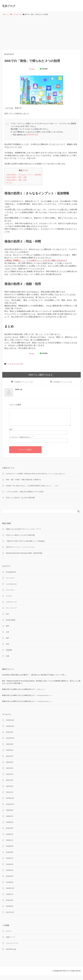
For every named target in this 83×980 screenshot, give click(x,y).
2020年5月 (10, 827)
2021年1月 (10, 797)
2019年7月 (10, 863)
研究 (8, 649)
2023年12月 (10, 731)
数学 (8, 631)
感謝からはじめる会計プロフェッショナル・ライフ (23, 534)
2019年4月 (10, 881)
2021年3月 (10, 785)
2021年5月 (10, 773)
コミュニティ (11, 583)
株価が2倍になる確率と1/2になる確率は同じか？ (19, 694)
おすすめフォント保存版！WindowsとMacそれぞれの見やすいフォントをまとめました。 (36, 478)
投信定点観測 (11, 625)
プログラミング (11, 607)
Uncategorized (11, 577)
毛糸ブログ (9, 6)
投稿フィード (11, 942)
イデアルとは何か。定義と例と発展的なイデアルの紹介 (25, 496)
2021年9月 (10, 749)
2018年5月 (10, 911)
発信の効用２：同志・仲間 (16, 177)
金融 (8, 661)
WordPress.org (11, 954)
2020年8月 (10, 815)
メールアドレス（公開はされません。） (21, 442)
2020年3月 (10, 833)
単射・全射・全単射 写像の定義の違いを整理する (23, 484)
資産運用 (9, 655)
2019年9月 (10, 851)
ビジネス (9, 601)
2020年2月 (10, 839)
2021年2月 (10, 791)
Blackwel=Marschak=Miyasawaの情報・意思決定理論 (24, 558)
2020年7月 (10, 821)
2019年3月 (10, 887)
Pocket (32, 69)
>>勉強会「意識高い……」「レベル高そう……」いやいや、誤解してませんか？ (36, 260)
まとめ (9, 183)
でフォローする (24, 382)
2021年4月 (10, 779)
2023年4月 (10, 737)
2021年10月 (10, 743)
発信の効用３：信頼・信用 (16, 180)
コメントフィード (12, 948)
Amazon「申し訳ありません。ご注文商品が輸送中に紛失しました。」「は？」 (33, 490)
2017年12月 (10, 917)
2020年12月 (10, 803)
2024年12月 (10, 725)
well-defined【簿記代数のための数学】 (15, 680)
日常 (21, 364)
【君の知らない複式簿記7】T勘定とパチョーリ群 (47, 680)
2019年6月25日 (32, 135)
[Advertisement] (41, 32)
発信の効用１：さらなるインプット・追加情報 (23, 175)
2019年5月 (10, 875)
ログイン (9, 936)
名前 (10, 434)
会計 (8, 619)
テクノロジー (11, 595)
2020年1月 (10, 845)
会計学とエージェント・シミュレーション (20, 552)
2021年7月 (10, 761)
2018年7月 (10, 899)
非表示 (25, 170)
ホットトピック (11, 613)
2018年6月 (10, 905)
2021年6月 (10, 767)
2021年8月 (10, 755)
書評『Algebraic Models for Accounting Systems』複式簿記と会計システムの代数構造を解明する (35, 686)
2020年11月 (10, 809)
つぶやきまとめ (13, 364)
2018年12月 (10, 893)
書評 (8, 643)
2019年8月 (10, 857)
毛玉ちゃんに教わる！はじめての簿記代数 (20, 502)
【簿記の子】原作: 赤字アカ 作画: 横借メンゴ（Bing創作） (26, 546)
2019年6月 (10, 869)
